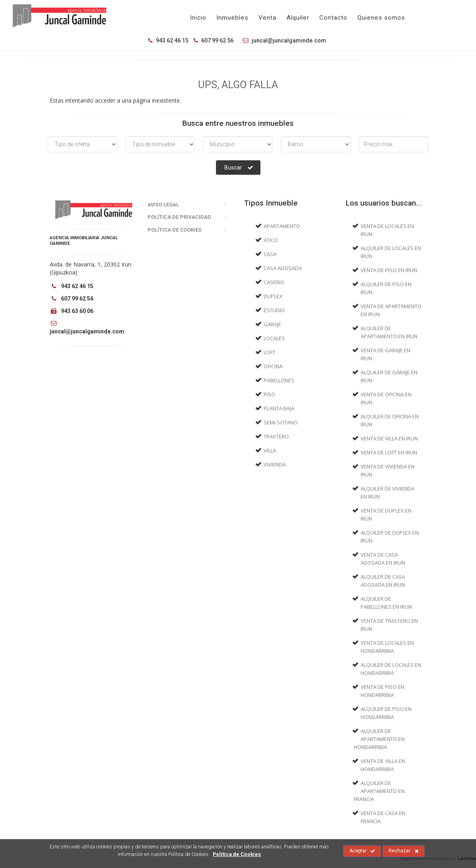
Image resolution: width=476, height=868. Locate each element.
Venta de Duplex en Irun (386, 515)
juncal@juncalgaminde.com (282, 40)
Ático (271, 240)
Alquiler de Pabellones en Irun (386, 603)
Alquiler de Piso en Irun (386, 288)
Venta (267, 18)
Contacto (333, 18)
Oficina (273, 366)
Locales (274, 338)
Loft (269, 352)
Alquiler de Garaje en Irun (389, 376)
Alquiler (298, 18)
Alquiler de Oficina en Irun (390, 420)
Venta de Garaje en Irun (385, 354)
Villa (270, 450)
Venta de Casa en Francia (383, 817)
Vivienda (275, 464)
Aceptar (362, 851)
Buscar (239, 168)
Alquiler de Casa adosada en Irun (383, 581)
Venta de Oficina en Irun (386, 398)
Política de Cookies (174, 230)
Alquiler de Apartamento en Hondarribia (379, 739)
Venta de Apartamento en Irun (391, 310)
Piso (269, 394)
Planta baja (279, 408)
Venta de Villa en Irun (389, 438)
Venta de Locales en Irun (387, 230)
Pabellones (279, 380)
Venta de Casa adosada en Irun (383, 559)
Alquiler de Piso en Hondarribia (386, 713)
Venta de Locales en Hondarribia (387, 647)
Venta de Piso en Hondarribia (382, 691)
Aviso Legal (163, 205)
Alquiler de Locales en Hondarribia (391, 669)
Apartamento (282, 226)
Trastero (276, 436)
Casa (270, 254)
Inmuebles (232, 18)
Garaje (272, 324)
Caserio (274, 282)
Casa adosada (283, 268)
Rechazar (404, 851)
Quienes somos (381, 18)
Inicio (198, 18)
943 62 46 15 (168, 40)
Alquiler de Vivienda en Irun (387, 493)
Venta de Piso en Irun (389, 270)
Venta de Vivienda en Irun (388, 470)
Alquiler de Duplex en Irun (390, 537)
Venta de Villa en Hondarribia (383, 765)
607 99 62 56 (214, 40)
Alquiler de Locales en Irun (391, 252)
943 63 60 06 (72, 311)
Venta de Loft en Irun (389, 452)
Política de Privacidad (179, 217)
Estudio (274, 310)
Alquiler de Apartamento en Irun (389, 332)
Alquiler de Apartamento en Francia (379, 791)
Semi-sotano (281, 422)
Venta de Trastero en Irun (389, 625)
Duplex (273, 296)
